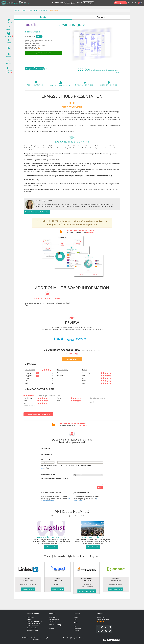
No (47, 476)
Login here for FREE (48, 229)
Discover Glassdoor (116, 589)
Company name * (47, 462)
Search (67, 3)
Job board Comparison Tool (35, 622)
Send (100, 495)
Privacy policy (75, 638)
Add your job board (120, 3)
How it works (57, 3)
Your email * (46, 456)
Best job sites (31, 617)
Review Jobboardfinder (103, 621)
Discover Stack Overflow (87, 591)
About (9, 28)
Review (9, 56)
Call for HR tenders (54, 619)
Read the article (51, 555)
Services (79, 3)
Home (17, 10)
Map (73, 3)
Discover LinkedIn (28, 589)
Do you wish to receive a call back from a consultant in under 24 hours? (66, 473)
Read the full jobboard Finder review (37, 212)
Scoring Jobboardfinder (33, 624)
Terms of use (66, 638)
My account (132, 3)
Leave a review (72, 367)
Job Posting (52, 622)
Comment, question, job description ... (55, 486)
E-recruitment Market (33, 628)
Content (8, 49)
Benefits (29, 619)
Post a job (88, 3)
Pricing (9, 62)
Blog (76, 619)
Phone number (46, 468)
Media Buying (53, 617)
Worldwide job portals (33, 626)
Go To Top (9, 21)
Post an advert (9, 70)
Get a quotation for (48, 483)
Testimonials (100, 617)
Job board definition (32, 630)
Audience (8, 35)
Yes (43, 476)
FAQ (76, 627)
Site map (82, 638)
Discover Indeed (57, 589)
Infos (9, 42)
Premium (52, 629)
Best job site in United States (37, 10)
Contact (77, 631)
